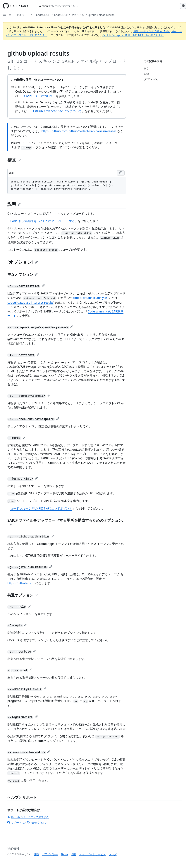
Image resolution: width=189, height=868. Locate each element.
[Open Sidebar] (4, 15)
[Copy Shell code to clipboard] (121, 173)
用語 (37, 854)
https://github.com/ (21, 583)
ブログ (113, 854)
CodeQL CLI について (39, 96)
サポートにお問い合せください (27, 822)
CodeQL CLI (43, 15)
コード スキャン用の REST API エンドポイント (41, 508)
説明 (14, 204)
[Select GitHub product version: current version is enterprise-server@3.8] (58, 6)
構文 (14, 160)
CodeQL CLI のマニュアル (69, 15)
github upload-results (101, 15)
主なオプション (23, 274)
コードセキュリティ (20, 15)
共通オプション (23, 595)
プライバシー (50, 854)
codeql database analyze (90, 298)
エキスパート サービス (93, 854)
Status (65, 854)
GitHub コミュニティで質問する (28, 817)
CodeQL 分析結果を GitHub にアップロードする (43, 221)
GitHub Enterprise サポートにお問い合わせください (133, 35)
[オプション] (23, 262)
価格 (74, 854)
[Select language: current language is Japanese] (183, 6)
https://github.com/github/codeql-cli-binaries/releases (79, 131)
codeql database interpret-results (30, 303)
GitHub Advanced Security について (57, 111)
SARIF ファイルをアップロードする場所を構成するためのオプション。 (67, 522)
